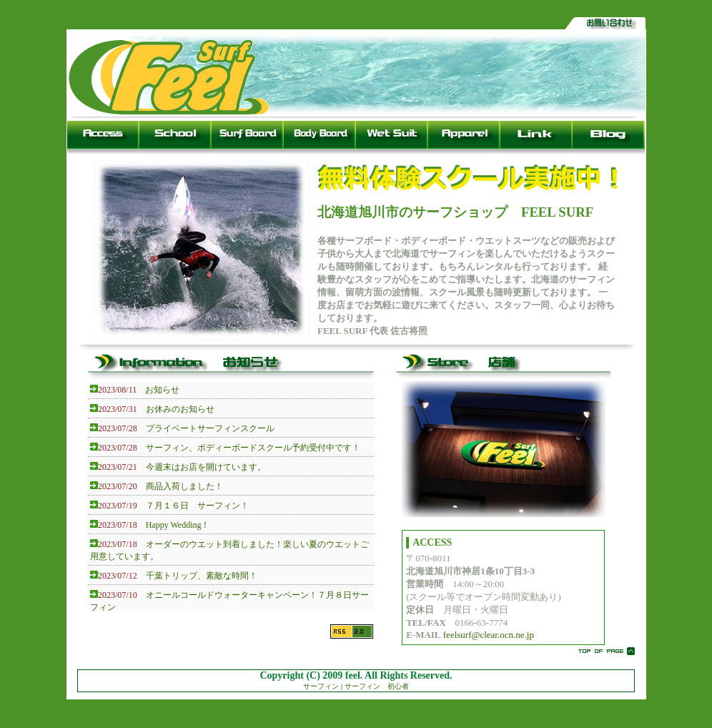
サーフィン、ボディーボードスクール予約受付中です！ (253, 448)
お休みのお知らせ (180, 409)
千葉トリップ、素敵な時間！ (202, 576)
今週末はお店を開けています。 (206, 467)
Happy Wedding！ (178, 525)
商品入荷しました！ (184, 486)
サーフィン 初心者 (377, 686)
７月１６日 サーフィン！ (197, 506)
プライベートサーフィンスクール (210, 428)
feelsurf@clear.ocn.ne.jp (489, 635)
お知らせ (162, 390)
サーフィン (321, 686)
